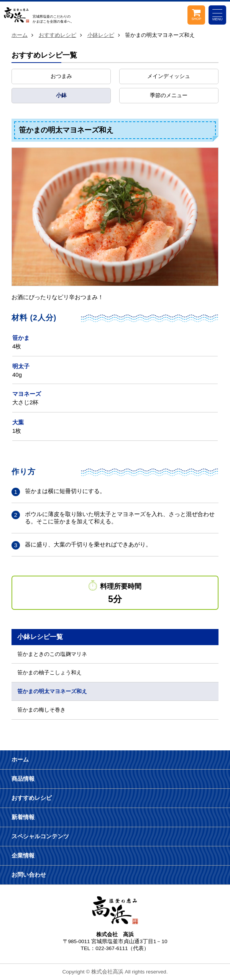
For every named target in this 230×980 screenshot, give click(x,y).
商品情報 (23, 779)
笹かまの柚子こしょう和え (49, 673)
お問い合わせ (29, 875)
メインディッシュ (169, 76)
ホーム (20, 35)
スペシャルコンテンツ (40, 836)
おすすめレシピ (58, 35)
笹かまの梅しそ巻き (41, 710)
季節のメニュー (169, 95)
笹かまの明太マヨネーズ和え (52, 691)
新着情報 (23, 817)
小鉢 (61, 95)
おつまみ (61, 76)
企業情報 (23, 855)
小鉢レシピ (101, 35)
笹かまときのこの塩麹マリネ (52, 654)
